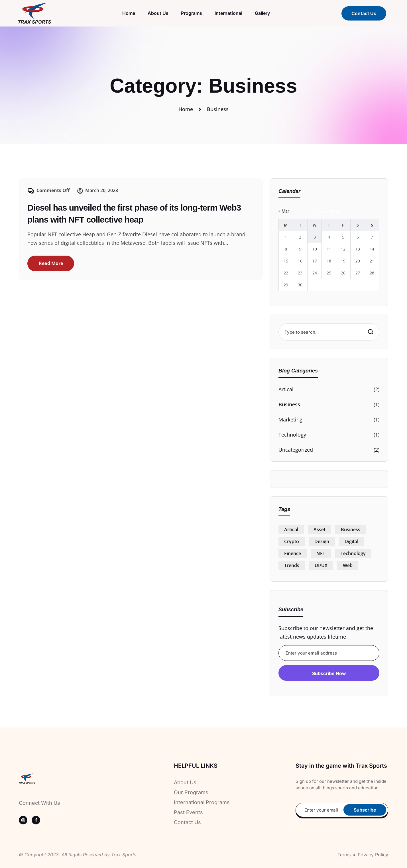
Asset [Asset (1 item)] (320, 529)
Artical (286, 389)
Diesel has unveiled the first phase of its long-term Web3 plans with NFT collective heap (134, 214)
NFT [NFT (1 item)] (321, 553)
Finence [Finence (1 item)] (293, 553)
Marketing (290, 419)
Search (370, 332)
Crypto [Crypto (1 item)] (292, 541)
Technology (292, 435)
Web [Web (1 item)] (348, 565)
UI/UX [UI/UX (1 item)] (321, 565)
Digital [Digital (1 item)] (351, 541)
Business (289, 404)
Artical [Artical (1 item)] (291, 529)
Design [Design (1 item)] (322, 541)
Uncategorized (296, 450)
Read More (51, 263)
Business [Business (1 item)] (351, 529)
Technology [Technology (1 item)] (353, 553)
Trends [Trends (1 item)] (292, 565)
